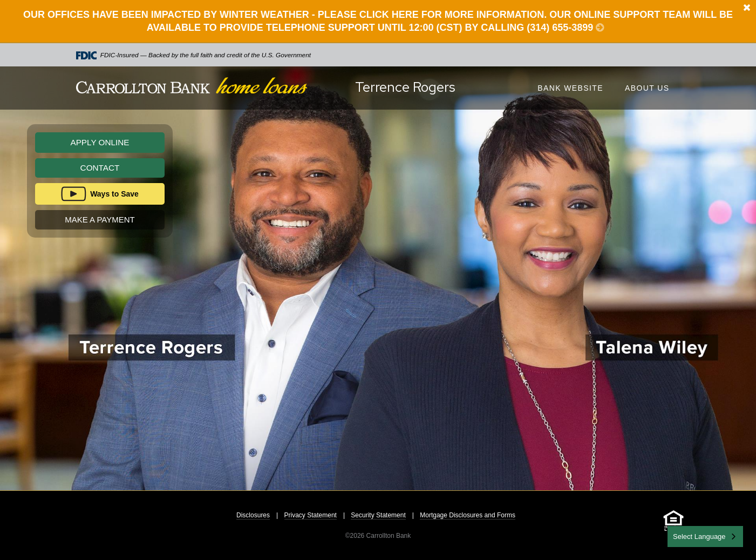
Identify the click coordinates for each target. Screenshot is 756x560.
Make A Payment (100, 220)
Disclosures (253, 515)
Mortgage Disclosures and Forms (468, 515)
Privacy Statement (311, 515)
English (685, 535)
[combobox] (705, 537)
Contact (100, 168)
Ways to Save (114, 194)
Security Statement (378, 515)
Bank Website (570, 88)
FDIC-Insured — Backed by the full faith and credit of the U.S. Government (194, 55)
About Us (647, 88)
